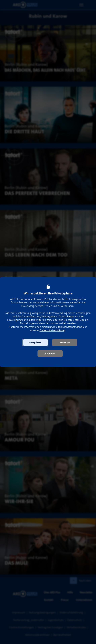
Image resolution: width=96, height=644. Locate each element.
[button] (35, 343)
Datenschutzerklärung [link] (52, 331)
